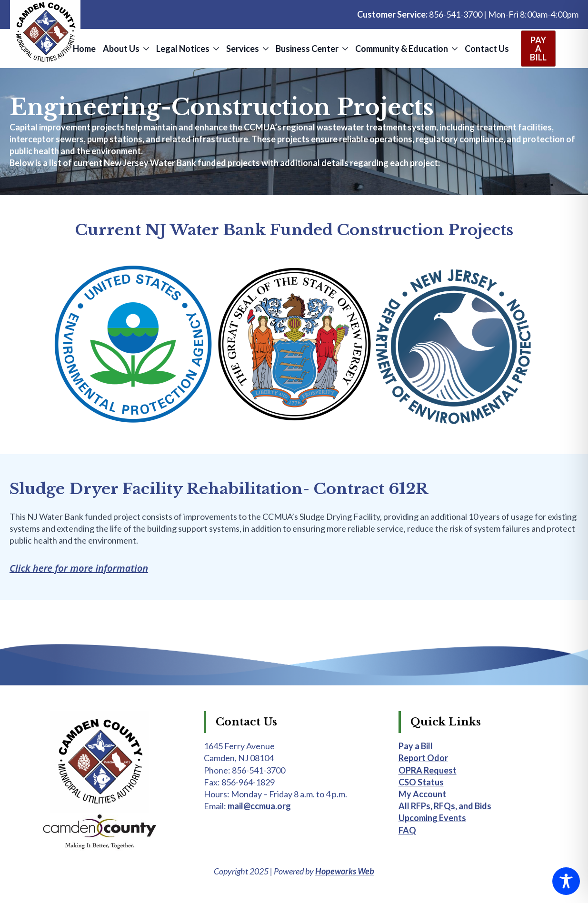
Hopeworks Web (345, 871)
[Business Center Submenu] (344, 49)
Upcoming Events (432, 818)
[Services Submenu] (265, 49)
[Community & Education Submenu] (454, 49)
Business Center (307, 49)
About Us (121, 49)
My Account (422, 794)
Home (84, 49)
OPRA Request (428, 770)
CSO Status (421, 782)
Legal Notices (183, 49)
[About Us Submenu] (145, 49)
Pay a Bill (416, 746)
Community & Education (402, 49)
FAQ (407, 830)
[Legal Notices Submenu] (215, 49)
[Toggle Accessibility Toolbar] (566, 881)
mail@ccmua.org (259, 806)
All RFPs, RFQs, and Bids (445, 806)
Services (243, 49)
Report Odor (423, 758)
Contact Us (487, 49)
